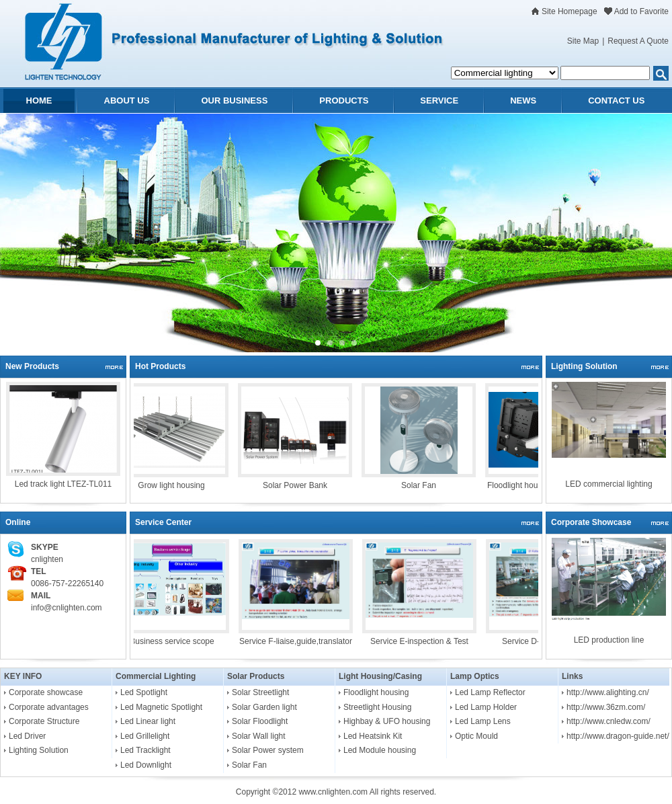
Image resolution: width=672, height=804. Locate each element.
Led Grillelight (145, 736)
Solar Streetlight (260, 692)
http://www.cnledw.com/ (608, 721)
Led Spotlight (144, 692)
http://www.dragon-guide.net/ (618, 736)
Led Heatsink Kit (373, 736)
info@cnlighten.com (67, 608)
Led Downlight (146, 765)
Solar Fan (423, 485)
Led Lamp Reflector (490, 692)
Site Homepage (570, 11)
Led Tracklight (145, 750)
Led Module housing (380, 750)
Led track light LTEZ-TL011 (64, 484)
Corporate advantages (49, 707)
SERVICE (439, 100)
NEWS (523, 100)
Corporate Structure (44, 721)
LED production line (609, 640)
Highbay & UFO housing (387, 721)
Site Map (583, 41)
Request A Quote (638, 41)
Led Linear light (148, 721)
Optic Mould (476, 736)
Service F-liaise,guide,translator (300, 641)
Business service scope (176, 641)
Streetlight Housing (377, 707)
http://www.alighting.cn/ (608, 692)
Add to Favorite (641, 11)
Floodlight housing (376, 692)
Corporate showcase (46, 692)
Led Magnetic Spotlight (161, 707)
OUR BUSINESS (234, 100)
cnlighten (47, 559)
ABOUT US (127, 100)
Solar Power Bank (299, 485)
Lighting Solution (39, 750)
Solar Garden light (264, 707)
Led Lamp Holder (486, 707)
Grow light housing (175, 485)
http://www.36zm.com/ (606, 707)
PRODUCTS (344, 100)
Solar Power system (268, 750)
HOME (39, 100)
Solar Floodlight (260, 721)
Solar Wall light (259, 736)
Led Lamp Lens (483, 721)
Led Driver (27, 736)
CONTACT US (616, 100)
